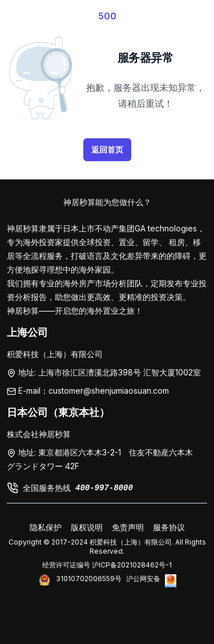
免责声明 (128, 527)
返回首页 (107, 149)
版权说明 (87, 527)
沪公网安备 (143, 579)
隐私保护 (46, 527)
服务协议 (169, 527)
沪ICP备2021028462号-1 (132, 565)
